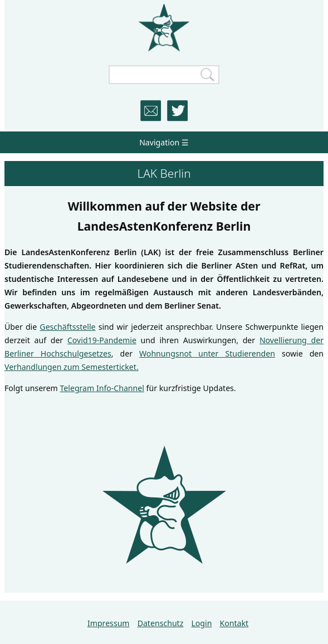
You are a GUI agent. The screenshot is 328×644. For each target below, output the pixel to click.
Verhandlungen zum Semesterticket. (72, 367)
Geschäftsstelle (67, 327)
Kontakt (234, 623)
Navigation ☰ (164, 142)
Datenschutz (161, 623)
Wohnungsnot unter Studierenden (207, 353)
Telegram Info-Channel (102, 388)
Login (201, 623)
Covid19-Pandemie (102, 340)
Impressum (109, 623)
